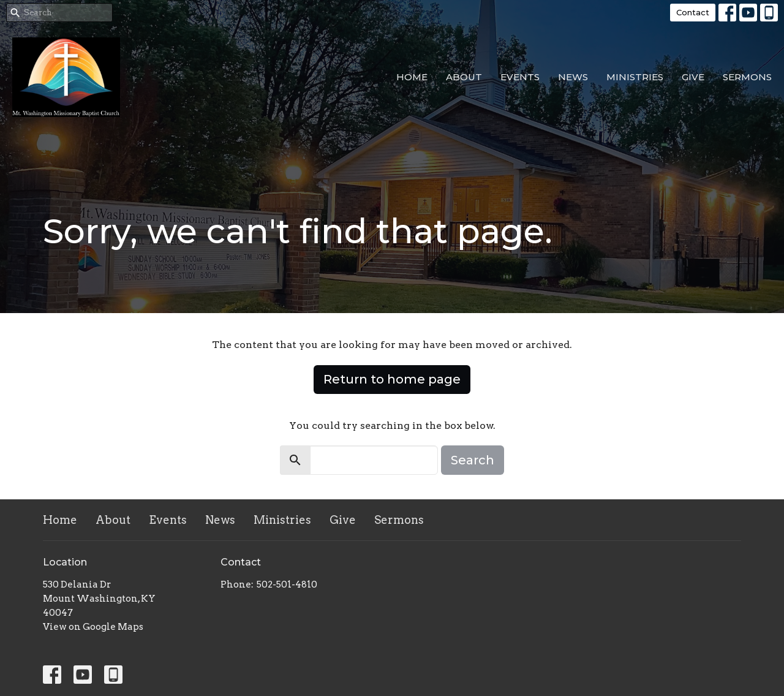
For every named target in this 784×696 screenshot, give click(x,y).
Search (473, 460)
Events (520, 77)
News (573, 77)
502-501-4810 (287, 584)
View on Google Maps (93, 627)
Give (693, 77)
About (464, 77)
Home (412, 77)
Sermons (747, 77)
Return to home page (392, 379)
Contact (693, 12)
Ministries (635, 77)
